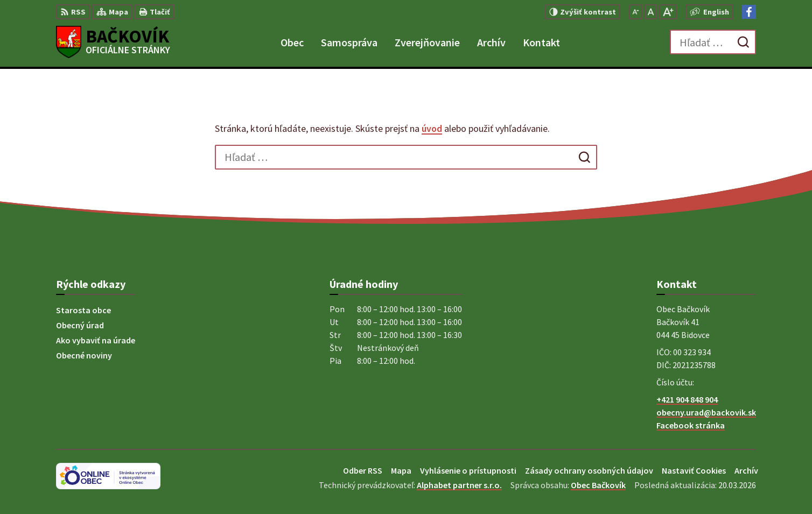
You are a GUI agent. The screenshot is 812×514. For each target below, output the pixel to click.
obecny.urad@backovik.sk (706, 412)
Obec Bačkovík (598, 485)
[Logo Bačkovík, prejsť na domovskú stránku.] (113, 42)
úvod (432, 128)
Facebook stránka (691, 425)
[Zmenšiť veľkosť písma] (636, 12)
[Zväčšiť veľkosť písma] (668, 12)
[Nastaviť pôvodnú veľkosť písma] (651, 12)
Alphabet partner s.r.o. (459, 485)
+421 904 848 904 (687, 399)
